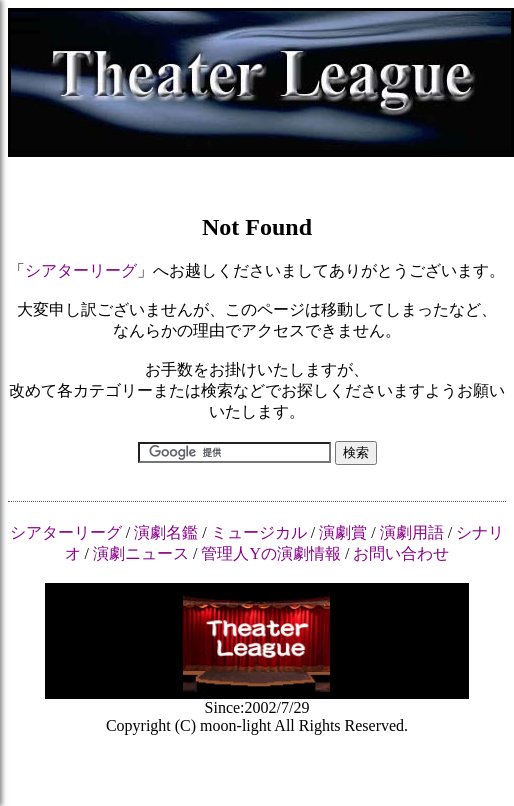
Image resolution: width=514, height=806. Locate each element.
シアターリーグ (81, 270)
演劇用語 (412, 532)
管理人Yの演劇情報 (271, 553)
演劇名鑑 (166, 532)
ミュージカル (259, 532)
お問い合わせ (401, 553)
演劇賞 (343, 532)
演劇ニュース (141, 553)
